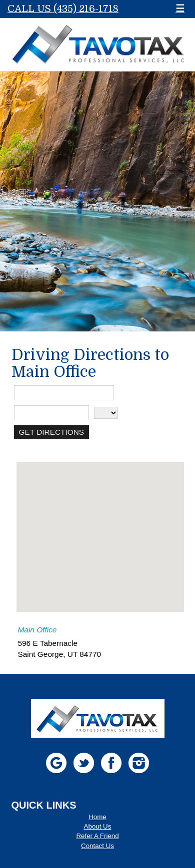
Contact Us (97, 846)
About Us (98, 826)
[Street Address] (64, 393)
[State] (106, 413)
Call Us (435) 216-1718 (63, 9)
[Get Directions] (52, 432)
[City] (51, 413)
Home (97, 817)
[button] (100, 528)
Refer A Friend (97, 836)
